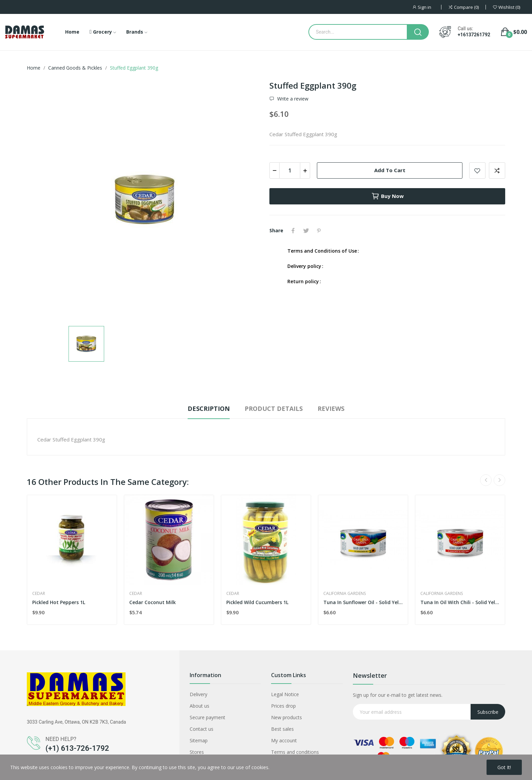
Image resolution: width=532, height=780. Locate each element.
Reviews (331, 409)
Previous (486, 480)
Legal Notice (285, 694)
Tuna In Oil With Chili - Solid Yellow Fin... (460, 602)
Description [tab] (209, 409)
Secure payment (207, 717)
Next (499, 480)
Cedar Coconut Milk (153, 602)
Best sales (282, 729)
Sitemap (199, 740)
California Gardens (345, 594)
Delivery (198, 694)
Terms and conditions (295, 752)
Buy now (387, 196)
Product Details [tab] (274, 409)
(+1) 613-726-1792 (77, 748)
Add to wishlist (477, 170)
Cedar (39, 594)
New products (287, 717)
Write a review (292, 99)
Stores (197, 752)
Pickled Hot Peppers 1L (59, 602)
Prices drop (283, 706)
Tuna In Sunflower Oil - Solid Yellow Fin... (363, 602)
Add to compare (497, 170)
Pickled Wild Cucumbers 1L (257, 602)
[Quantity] (290, 170)
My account (284, 740)
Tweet (306, 231)
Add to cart (390, 170)
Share (293, 231)
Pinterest (319, 231)
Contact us (202, 729)
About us (199, 706)
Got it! (504, 767)
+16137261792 (474, 35)
